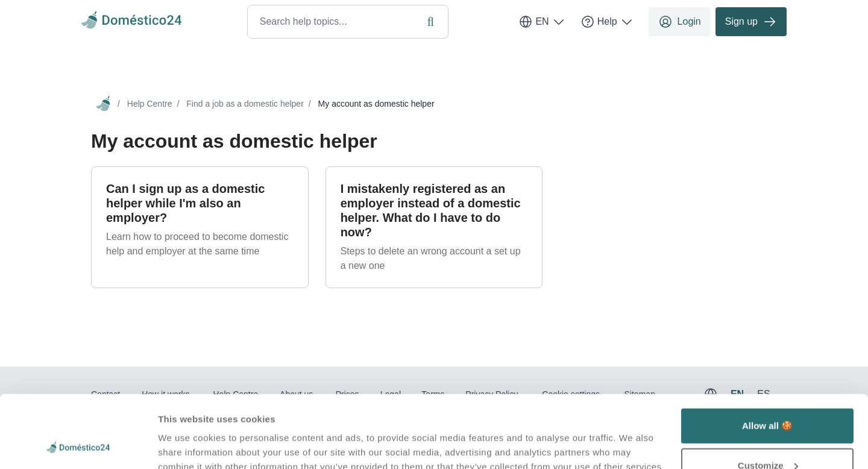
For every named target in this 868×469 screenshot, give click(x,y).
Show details (186, 432)
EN (542, 22)
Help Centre (150, 104)
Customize (768, 398)
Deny (768, 437)
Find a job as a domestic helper (245, 104)
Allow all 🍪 (767, 358)
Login (680, 22)
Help (607, 22)
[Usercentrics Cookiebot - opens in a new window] (78, 445)
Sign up (751, 22)
